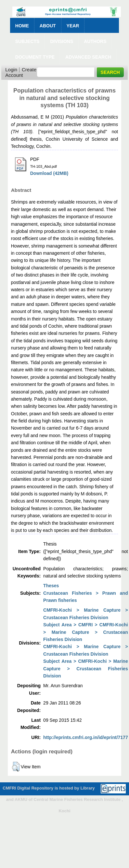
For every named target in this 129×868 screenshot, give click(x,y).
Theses (51, 586)
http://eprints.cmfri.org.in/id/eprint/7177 (86, 737)
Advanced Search (88, 57)
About (48, 26)
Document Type (35, 57)
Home (22, 26)
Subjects (27, 41)
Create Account (21, 72)
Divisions (62, 41)
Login (11, 70)
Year (73, 26)
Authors (95, 41)
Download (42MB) (49, 173)
